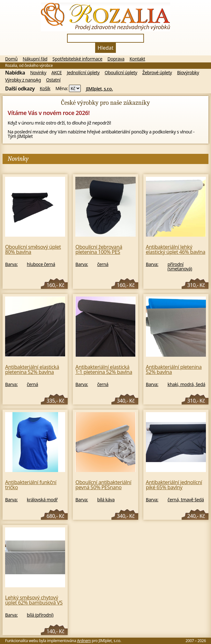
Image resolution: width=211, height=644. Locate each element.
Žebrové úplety (157, 73)
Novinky (38, 73)
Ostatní (53, 80)
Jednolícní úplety (83, 73)
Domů (11, 59)
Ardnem (84, 641)
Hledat (106, 48)
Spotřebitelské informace (77, 59)
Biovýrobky (188, 73)
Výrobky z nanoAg (23, 80)
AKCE (57, 73)
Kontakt (137, 59)
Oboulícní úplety (121, 73)
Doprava (116, 59)
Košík (45, 89)
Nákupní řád (35, 59)
